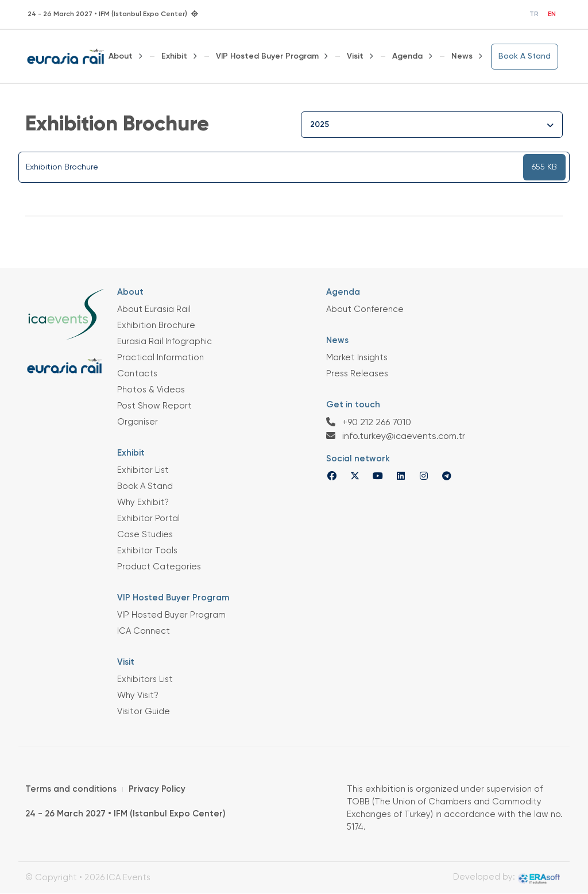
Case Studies (145, 535)
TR (534, 14)
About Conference (365, 309)
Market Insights (357, 358)
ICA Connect (144, 631)
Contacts (137, 374)
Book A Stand (525, 56)
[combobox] (432, 125)
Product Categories (159, 567)
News (462, 56)
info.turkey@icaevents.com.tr (396, 436)
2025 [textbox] (320, 125)
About (121, 56)
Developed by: (507, 878)
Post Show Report (154, 406)
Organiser (138, 422)
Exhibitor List (143, 470)
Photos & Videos (151, 390)
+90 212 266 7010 (369, 422)
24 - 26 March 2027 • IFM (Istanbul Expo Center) (125, 814)
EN (552, 14)
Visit (355, 56)
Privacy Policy (157, 789)
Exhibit (174, 56)
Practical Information (160, 358)
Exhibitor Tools (147, 551)
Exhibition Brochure (156, 325)
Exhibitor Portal (148, 519)
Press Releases (357, 374)
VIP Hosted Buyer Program (267, 56)
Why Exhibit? (143, 502)
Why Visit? (138, 695)
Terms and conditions (71, 789)
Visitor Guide (144, 712)
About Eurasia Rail (154, 309)
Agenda (407, 56)
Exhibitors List (145, 679)
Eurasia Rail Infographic (165, 342)
